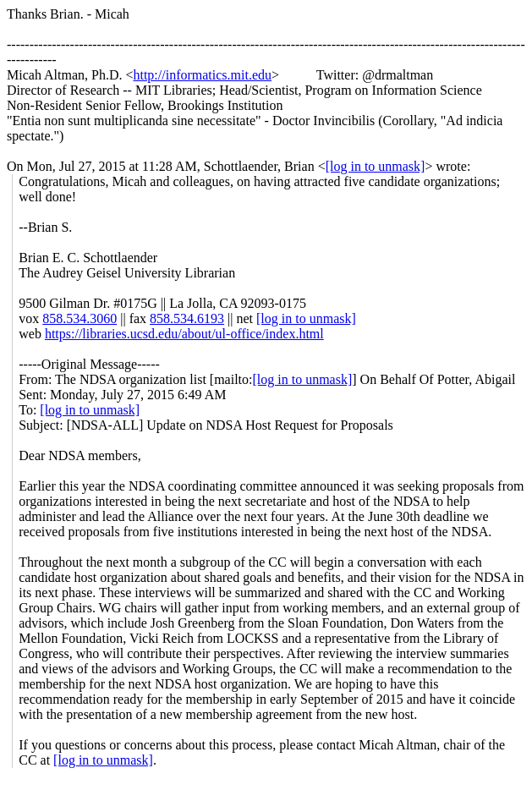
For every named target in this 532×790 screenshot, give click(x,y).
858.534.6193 (187, 318)
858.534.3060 (80, 318)
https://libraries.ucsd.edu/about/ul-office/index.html (184, 334)
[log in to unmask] (376, 166)
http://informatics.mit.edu (202, 75)
